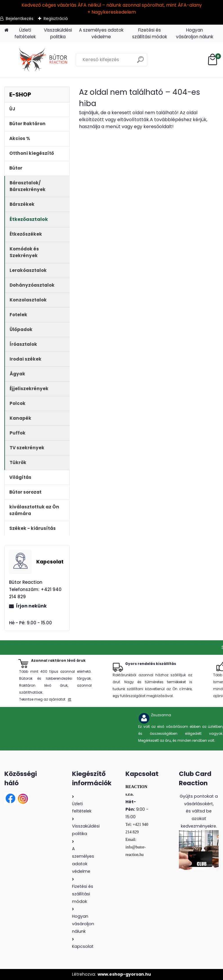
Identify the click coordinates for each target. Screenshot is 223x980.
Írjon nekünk (31, 606)
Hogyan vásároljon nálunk (195, 33)
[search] (140, 62)
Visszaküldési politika (58, 33)
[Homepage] (6, 30)
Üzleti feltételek (25, 33)
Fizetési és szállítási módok (150, 33)
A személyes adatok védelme (101, 33)
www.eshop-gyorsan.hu (124, 974)
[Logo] (44, 60)
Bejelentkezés (20, 19)
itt (70, 699)
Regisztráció (56, 19)
